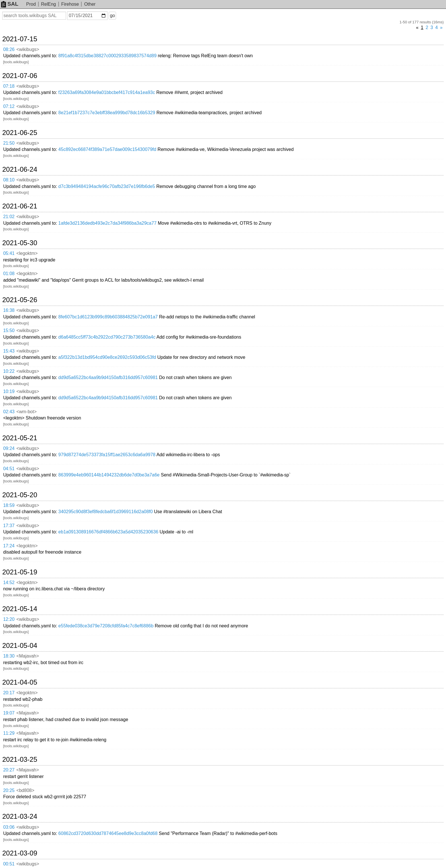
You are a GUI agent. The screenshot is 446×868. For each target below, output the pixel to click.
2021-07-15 (20, 39)
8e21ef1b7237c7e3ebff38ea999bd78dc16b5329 (107, 113)
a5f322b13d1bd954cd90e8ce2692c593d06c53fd (107, 357)
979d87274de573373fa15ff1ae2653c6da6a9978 (107, 455)
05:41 (9, 253)
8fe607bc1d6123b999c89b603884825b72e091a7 (108, 317)
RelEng (48, 4)
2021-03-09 (20, 853)
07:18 (9, 86)
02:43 (9, 412)
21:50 (9, 143)
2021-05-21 (20, 438)
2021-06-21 (20, 206)
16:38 (9, 310)
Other (90, 4)
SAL (10, 4)
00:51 (9, 864)
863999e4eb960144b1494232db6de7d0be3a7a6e (109, 475)
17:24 (9, 546)
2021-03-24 (20, 816)
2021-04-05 (20, 682)
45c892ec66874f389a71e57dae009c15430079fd (107, 149)
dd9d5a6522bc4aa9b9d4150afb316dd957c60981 (108, 377)
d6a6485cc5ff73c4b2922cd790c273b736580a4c (107, 337)
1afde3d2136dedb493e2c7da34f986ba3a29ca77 (107, 223)
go (112, 16)
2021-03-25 (20, 759)
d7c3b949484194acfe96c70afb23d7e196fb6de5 (107, 186)
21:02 (9, 217)
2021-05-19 (20, 572)
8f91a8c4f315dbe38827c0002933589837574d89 (107, 56)
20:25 (9, 790)
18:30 (9, 656)
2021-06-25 (20, 133)
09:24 (9, 448)
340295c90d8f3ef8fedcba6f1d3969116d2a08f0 (106, 512)
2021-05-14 (20, 609)
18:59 (9, 505)
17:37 (9, 526)
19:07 (9, 713)
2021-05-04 (20, 646)
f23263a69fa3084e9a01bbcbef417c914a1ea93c (107, 92)
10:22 (9, 371)
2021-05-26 (20, 300)
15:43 (9, 351)
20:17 (9, 693)
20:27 (9, 770)
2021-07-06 (20, 76)
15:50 (9, 330)
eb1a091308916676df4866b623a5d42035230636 (108, 532)
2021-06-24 (20, 169)
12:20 (9, 619)
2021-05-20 (20, 495)
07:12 (9, 106)
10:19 (9, 391)
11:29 (9, 733)
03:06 (9, 827)
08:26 (9, 49)
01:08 (9, 274)
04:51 (9, 469)
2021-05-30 (20, 243)
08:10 (9, 180)
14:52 (9, 583)
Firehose (70, 4)
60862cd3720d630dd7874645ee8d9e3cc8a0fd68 (108, 833)
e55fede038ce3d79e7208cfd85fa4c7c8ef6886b (106, 626)
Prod (31, 4)
